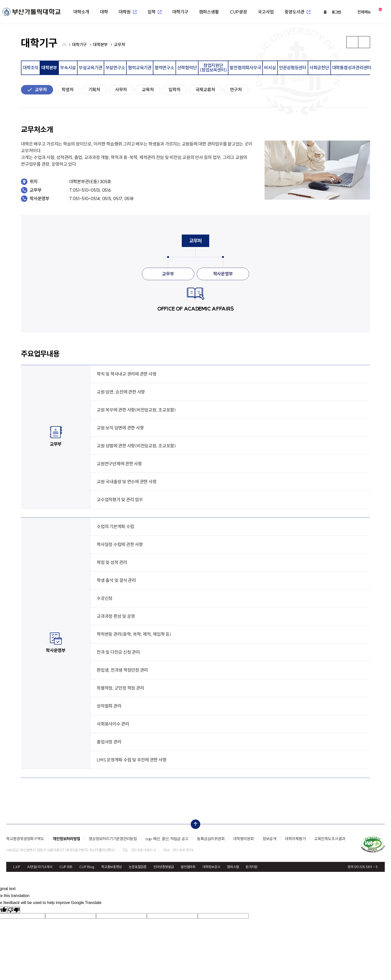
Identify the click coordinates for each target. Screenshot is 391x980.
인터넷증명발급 (164, 867)
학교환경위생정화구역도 (25, 839)
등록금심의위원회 (211, 839)
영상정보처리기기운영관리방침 (113, 839)
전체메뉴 (364, 12)
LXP (17, 867)
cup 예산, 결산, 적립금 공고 (167, 839)
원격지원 (251, 867)
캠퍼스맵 (233, 867)
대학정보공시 (211, 867)
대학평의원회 (244, 839)
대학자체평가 (295, 839)
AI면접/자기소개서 (40, 867)
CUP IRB (66, 867)
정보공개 (269, 839)
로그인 (336, 12)
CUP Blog (87, 867)
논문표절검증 (138, 867)
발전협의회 (188, 867)
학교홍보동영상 (111, 867)
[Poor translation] (14, 910)
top (194, 823)
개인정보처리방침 (66, 839)
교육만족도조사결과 (330, 839)
